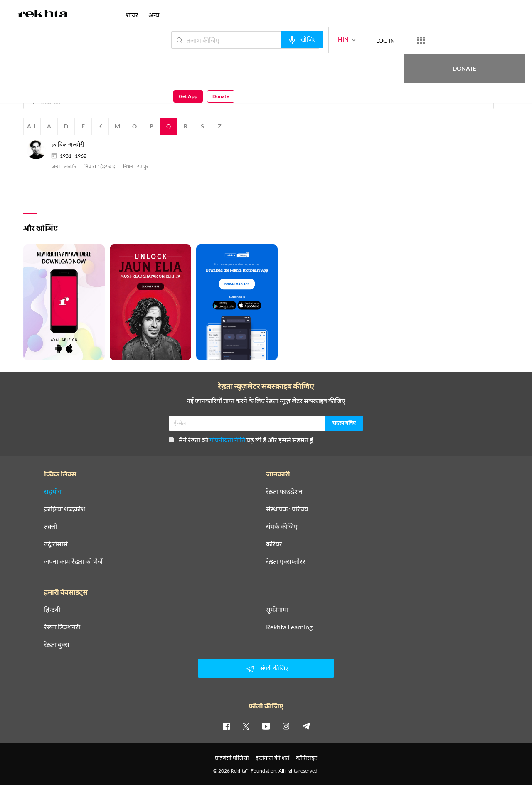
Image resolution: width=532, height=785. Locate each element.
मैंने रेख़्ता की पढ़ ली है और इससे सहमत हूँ (241, 440)
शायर (132, 15)
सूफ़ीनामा (277, 610)
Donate (435, 40)
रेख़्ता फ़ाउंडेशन (284, 491)
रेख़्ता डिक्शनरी (62, 627)
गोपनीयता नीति (227, 440)
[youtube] (266, 726)
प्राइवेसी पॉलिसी (232, 758)
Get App (478, 40)
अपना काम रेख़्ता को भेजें (73, 561)
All (32, 126)
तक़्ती (50, 526)
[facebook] (226, 726)
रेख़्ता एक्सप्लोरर (286, 561)
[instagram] (286, 726)
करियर (274, 544)
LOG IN (355, 40)
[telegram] (306, 726)
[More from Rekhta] (391, 40)
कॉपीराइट (307, 758)
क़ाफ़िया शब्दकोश (65, 509)
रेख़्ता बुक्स (57, 644)
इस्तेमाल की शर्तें (272, 758)
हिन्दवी (52, 610)
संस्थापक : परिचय (287, 509)
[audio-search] (272, 39)
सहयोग (53, 491)
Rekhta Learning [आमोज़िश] (289, 627)
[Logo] (43, 15)
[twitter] (246, 726)
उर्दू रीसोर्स (56, 544)
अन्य (154, 15)
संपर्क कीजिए (282, 526)
